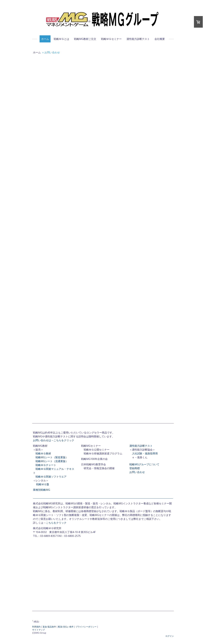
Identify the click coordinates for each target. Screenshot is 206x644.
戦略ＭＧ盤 (43, 484)
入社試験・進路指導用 (145, 453)
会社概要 (160, 39)
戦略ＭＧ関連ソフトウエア (51, 477)
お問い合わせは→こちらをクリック (54, 440)
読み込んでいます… (101, 238)
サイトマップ (38, 630)
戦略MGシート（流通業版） (52, 461)
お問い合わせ (137, 472)
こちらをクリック (56, 523)
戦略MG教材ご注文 (85, 39)
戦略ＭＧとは (61, 39)
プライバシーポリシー (86, 627)
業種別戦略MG (42, 490)
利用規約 (36, 627)
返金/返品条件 (49, 627)
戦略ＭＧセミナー (111, 39)
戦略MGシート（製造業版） (52, 457)
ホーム (45, 39)
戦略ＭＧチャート (46, 465)
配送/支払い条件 (66, 627)
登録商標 (135, 468)
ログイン (170, 636)
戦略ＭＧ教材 (43, 453)
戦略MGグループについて (144, 464)
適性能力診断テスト (138, 39)
